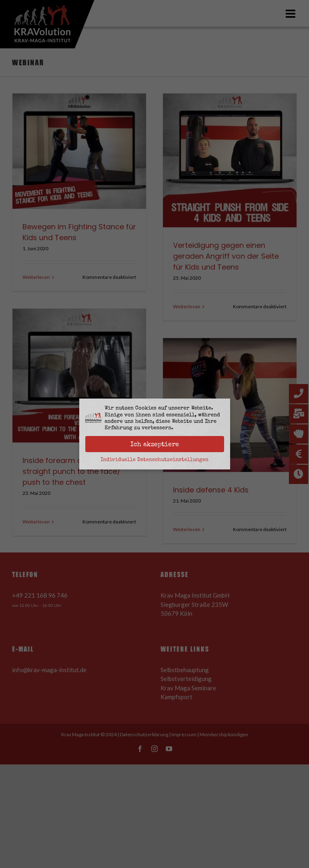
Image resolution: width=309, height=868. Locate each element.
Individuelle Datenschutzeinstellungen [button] (154, 459)
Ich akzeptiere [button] (155, 444)
